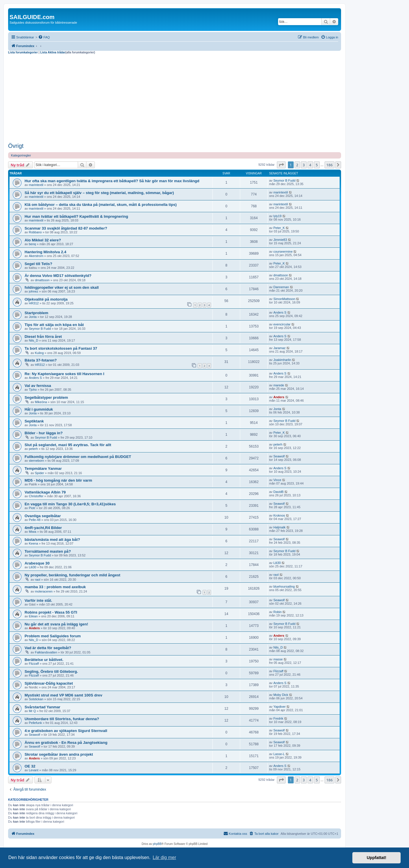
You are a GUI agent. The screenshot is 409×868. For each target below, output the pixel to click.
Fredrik (278, 718)
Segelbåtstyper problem (46, 397)
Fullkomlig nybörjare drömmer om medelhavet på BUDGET (78, 457)
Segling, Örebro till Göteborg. (51, 672)
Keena (34, 543)
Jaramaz (280, 348)
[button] (281, 165)
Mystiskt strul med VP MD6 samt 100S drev (63, 695)
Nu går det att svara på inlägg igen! (56, 624)
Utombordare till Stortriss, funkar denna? (62, 719)
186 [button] (330, 165)
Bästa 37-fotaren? (41, 360)
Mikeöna (41, 402)
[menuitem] (44, 37)
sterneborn (37, 461)
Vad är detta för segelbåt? (48, 648)
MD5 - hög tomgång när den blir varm (58, 480)
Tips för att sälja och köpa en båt (54, 325)
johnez (34, 291)
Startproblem (36, 313)
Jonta (33, 317)
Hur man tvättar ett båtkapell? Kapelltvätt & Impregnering (76, 216)
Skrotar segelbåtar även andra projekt (59, 754)
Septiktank (34, 421)
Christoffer (36, 496)
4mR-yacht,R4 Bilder (43, 528)
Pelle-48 (35, 520)
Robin (278, 612)
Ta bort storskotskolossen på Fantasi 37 (61, 348)
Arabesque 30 (37, 563)
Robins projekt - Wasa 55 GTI (51, 612)
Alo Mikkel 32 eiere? (43, 240)
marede (279, 385)
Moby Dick (281, 695)
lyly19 (277, 216)
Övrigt (16, 146)
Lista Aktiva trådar (53, 52)
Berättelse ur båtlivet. (44, 660)
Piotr (32, 508)
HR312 (34, 303)
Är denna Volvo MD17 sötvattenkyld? (58, 276)
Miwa (33, 532)
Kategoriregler (21, 155)
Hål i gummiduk (39, 409)
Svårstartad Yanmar (42, 707)
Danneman (281, 287)
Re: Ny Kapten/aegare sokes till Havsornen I (64, 374)
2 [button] (297, 165)
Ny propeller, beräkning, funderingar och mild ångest (72, 575)
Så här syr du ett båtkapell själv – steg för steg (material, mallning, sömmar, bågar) (99, 193)
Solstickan (36, 699)
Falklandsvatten (46, 652)
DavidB (278, 492)
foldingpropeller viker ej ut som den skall (62, 287)
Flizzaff (34, 664)
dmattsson (42, 280)
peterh (33, 449)
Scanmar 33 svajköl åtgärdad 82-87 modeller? (66, 228)
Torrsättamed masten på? (48, 551)
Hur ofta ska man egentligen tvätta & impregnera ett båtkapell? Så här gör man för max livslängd (112, 181)
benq (32, 244)
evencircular (282, 324)
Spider (40, 473)
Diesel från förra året (43, 337)
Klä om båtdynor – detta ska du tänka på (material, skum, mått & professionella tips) (101, 205)
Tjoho (33, 390)
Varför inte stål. (38, 600)
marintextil (36, 185)
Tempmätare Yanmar (43, 469)
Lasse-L (279, 754)
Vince (277, 480)
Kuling (39, 353)
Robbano (35, 232)
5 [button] (317, 165)
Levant (34, 770)
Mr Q (32, 711)
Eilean (33, 616)
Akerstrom (36, 256)
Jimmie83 (280, 240)
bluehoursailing (284, 586)
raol (38, 580)
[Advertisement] (175, 98)
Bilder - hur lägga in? (44, 433)
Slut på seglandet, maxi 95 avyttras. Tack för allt (68, 445)
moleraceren (44, 591)
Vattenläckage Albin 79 (45, 492)
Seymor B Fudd (284, 180)
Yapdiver (280, 707)
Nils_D (34, 340)
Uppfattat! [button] (377, 858)
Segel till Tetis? (38, 264)
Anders (279, 397)
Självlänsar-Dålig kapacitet (49, 683)
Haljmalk (280, 527)
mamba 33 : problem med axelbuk (55, 587)
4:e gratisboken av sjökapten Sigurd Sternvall (66, 731)
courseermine (283, 252)
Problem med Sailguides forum (53, 636)
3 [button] (304, 165)
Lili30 (33, 567)
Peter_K (279, 228)
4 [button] (310, 165)
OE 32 (30, 766)
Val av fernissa (38, 386)
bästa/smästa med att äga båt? (52, 540)
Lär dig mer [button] (164, 857)
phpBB (157, 844)
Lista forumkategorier (23, 52)
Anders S (280, 312)
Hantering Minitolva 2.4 (45, 252)
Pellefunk (35, 723)
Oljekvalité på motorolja (46, 299)
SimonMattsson (284, 299)
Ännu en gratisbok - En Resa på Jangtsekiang (66, 743)
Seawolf (279, 456)
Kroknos (279, 515)
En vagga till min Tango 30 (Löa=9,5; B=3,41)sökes (70, 504)
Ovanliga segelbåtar (43, 516)
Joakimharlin (282, 360)
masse (278, 659)
